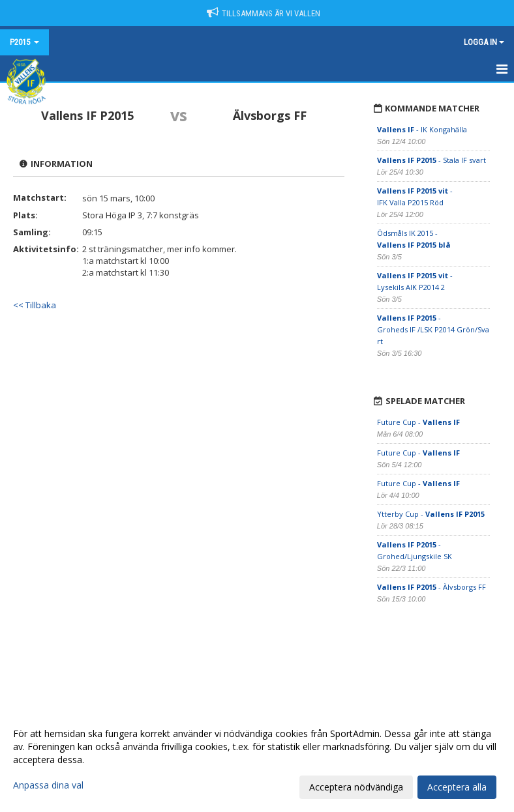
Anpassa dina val (48, 785)
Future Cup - (418, 422)
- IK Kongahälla (423, 129)
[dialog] (257, 760)
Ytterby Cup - (431, 514)
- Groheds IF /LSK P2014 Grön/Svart (433, 329)
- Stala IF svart (431, 160)
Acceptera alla (457, 787)
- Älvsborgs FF (431, 587)
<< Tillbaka (35, 305)
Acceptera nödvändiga (356, 787)
